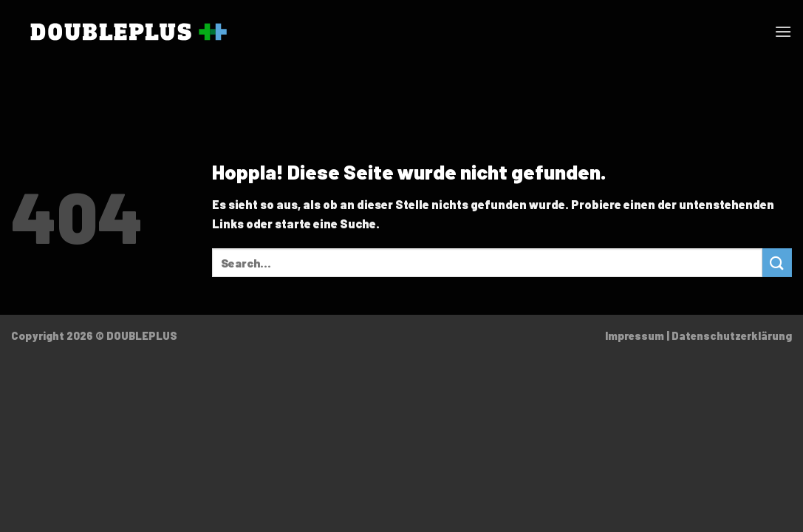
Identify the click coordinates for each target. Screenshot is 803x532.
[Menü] (783, 31)
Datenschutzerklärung (732, 336)
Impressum (635, 336)
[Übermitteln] (777, 263)
